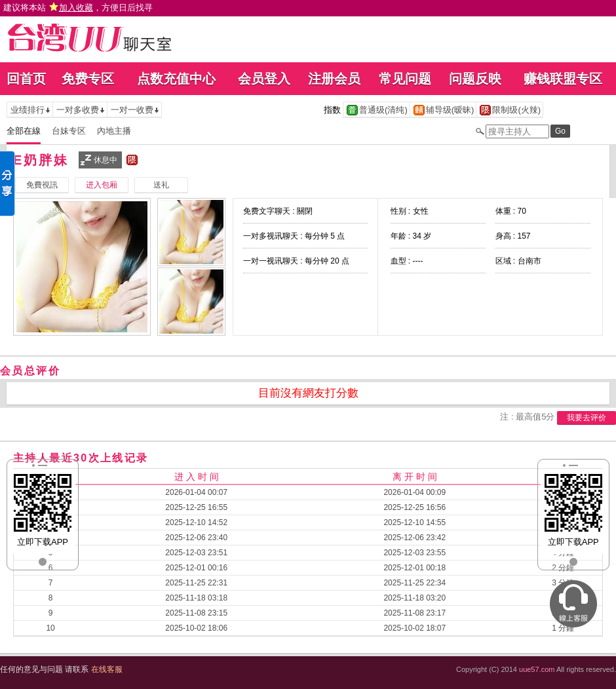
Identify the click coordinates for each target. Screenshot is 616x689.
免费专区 (88, 79)
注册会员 (334, 79)
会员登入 (264, 79)
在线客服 (107, 669)
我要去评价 (587, 418)
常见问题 (405, 79)
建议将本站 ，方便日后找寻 (78, 8)
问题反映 (475, 79)
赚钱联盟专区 (563, 79)
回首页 (26, 79)
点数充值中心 (176, 79)
